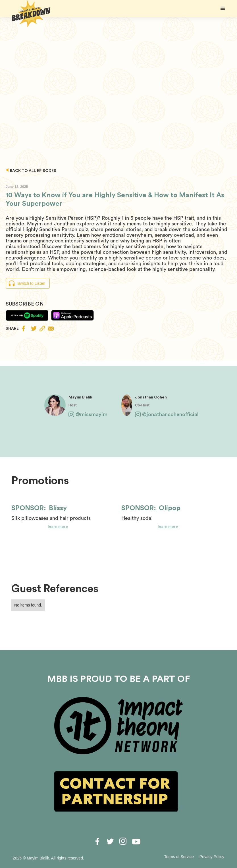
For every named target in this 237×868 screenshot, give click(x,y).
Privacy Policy (212, 857)
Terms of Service (179, 857)
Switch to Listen (31, 283)
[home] (31, 14)
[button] (223, 9)
